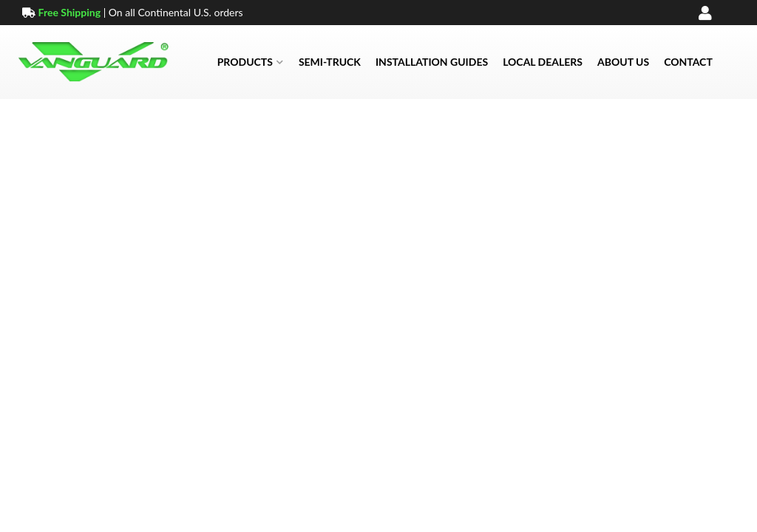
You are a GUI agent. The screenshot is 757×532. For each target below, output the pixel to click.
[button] (251, 62)
